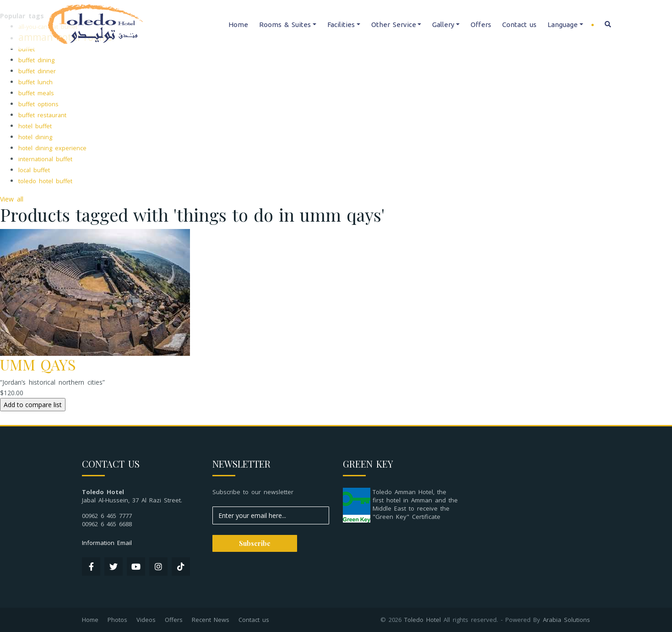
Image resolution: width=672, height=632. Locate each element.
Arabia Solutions (566, 620)
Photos (117, 620)
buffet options (38, 104)
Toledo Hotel (423, 620)
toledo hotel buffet (45, 181)
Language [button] (563, 25)
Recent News (211, 620)
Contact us (519, 25)
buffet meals (36, 93)
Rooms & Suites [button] (285, 25)
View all (12, 199)
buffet (27, 49)
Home (238, 25)
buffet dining (36, 60)
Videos (146, 620)
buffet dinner (37, 71)
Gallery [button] (443, 25)
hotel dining (35, 137)
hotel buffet (35, 126)
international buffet (45, 159)
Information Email (107, 543)
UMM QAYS (38, 364)
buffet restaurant (42, 115)
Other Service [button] (394, 25)
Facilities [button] (341, 25)
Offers (481, 25)
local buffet (34, 170)
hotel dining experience (52, 148)
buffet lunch (35, 82)
